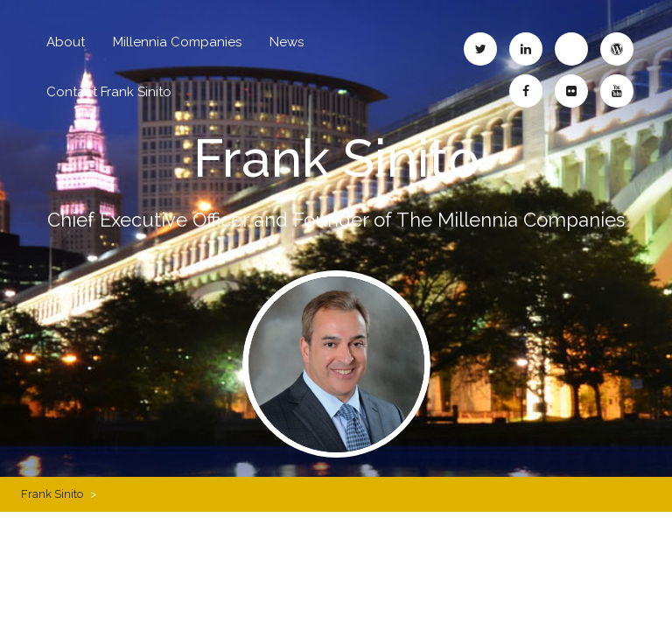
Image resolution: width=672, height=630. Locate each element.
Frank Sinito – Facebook (526, 91)
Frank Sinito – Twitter (480, 49)
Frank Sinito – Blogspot (571, 49)
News (287, 42)
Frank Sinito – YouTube (617, 91)
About (66, 42)
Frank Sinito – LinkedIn (526, 49)
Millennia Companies (177, 42)
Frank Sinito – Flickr (571, 91)
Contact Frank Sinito (109, 92)
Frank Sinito (336, 158)
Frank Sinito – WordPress (617, 49)
